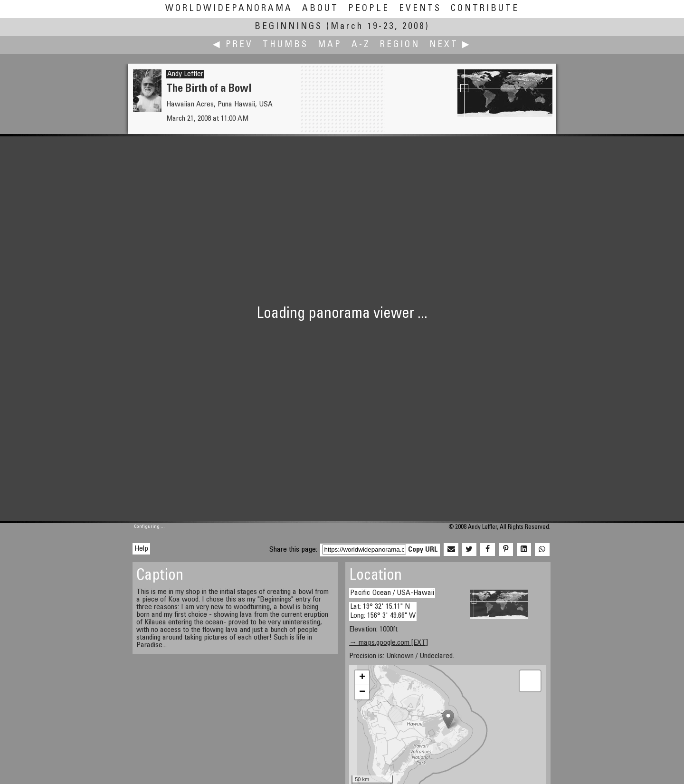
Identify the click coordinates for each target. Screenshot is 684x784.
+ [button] (362, 678)
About (320, 9)
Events (420, 9)
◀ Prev (233, 45)
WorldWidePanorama (229, 9)
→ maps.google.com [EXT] (389, 643)
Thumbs (285, 45)
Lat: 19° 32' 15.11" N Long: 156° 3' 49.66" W (383, 611)
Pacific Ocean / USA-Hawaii (392, 593)
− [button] (362, 692)
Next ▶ (450, 45)
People (369, 9)
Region (400, 45)
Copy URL (423, 550)
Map (330, 45)
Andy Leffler (185, 74)
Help (141, 549)
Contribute (485, 9)
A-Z (361, 45)
